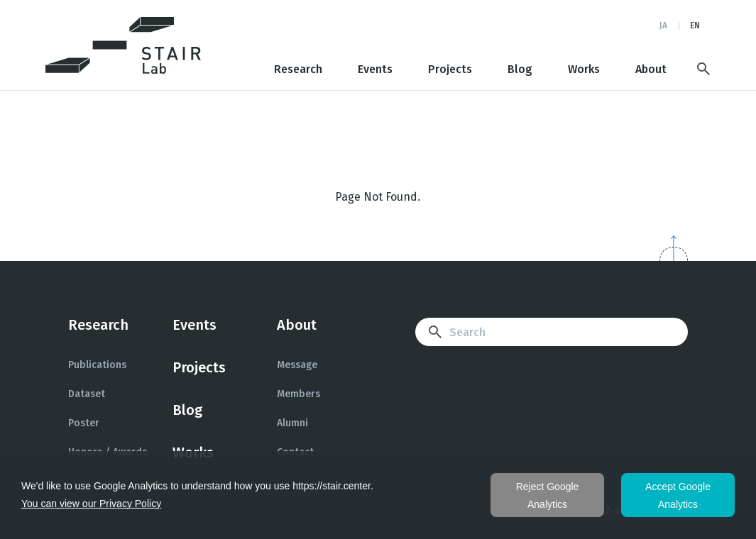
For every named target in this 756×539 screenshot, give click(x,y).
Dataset (87, 394)
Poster (84, 423)
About (651, 70)
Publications (97, 365)
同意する (678, 495)
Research (298, 70)
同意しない (547, 495)
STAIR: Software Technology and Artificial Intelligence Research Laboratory (124, 45)
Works (584, 70)
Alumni (292, 423)
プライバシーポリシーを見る (91, 504)
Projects (450, 70)
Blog (520, 70)
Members (298, 394)
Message (297, 365)
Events (375, 70)
